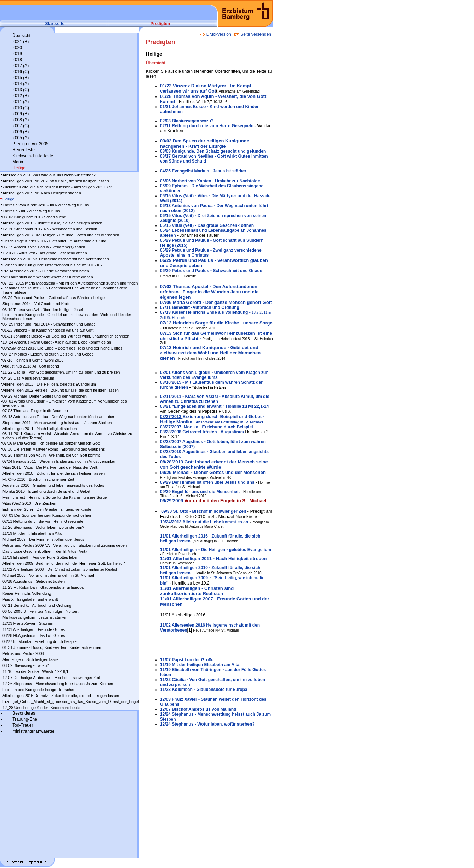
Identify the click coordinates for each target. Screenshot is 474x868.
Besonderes (24, 713)
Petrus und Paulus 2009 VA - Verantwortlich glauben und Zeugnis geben (65, 545)
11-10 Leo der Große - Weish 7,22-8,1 (35, 671)
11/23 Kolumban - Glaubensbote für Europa (204, 690)
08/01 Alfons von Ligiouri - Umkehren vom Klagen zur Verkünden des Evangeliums (214, 375)
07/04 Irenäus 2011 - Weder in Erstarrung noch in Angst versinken (59, 461)
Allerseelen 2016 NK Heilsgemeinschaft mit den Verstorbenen (56, 259)
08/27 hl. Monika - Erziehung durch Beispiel (40, 641)
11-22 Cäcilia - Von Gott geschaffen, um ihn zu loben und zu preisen (61, 372)
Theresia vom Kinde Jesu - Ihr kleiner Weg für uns (46, 205)
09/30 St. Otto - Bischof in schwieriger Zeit (203, 511)
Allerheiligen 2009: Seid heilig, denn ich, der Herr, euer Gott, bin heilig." (64, 563)
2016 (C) (21, 72)
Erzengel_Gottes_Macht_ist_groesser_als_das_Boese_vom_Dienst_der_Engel (71, 702)
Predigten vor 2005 (30, 144)
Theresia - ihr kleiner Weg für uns (31, 211)
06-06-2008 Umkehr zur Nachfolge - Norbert (40, 611)
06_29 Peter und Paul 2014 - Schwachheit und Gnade (49, 324)
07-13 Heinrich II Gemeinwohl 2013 (33, 360)
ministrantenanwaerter (33, 731)
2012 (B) (21, 96)
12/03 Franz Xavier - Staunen (28, 623)
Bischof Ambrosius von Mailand (204, 709)
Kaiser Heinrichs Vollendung (27, 593)
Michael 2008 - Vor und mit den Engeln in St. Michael (48, 575)
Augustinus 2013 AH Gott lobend (31, 366)
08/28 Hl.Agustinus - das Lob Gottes (34, 635)
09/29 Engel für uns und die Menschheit (200, 492)
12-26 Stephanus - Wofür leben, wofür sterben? (43, 527)
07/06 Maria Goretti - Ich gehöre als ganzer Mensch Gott (51, 443)
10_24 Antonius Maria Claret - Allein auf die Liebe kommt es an (57, 342)
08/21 (166, 406)
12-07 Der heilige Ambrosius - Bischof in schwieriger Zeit (51, 678)
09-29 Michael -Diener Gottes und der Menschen (45, 396)
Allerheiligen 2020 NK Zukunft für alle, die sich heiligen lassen (56, 181)
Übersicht (21, 36)
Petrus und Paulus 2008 (23, 653)
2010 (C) (21, 108)
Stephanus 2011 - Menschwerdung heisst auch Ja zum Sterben (57, 423)
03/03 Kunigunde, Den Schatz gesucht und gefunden (213, 151)
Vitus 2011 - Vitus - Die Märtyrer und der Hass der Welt (50, 467)
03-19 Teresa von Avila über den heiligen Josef (43, 310)
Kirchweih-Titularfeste (33, 156)
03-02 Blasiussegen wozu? (26, 665)
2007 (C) (21, 126)
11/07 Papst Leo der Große (187, 660)
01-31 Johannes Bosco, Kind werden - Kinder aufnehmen (52, 647)
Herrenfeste (24, 150)
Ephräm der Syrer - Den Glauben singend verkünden (48, 509)
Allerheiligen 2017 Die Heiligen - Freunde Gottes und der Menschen (61, 235)
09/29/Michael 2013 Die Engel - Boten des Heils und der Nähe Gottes (62, 348)
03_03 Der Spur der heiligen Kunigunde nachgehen (47, 515)
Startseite (55, 24)
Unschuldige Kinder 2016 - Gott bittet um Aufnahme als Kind (54, 241)
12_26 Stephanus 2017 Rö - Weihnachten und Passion (50, 229)
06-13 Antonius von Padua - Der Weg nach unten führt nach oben (59, 417)
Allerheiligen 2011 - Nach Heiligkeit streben (40, 429)
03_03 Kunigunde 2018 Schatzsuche (34, 217)
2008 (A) (21, 120)
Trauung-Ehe (25, 719)
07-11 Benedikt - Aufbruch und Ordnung (37, 605)
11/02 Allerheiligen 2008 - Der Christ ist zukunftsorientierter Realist (60, 569)
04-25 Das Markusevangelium (28, 378)
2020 (17, 48)
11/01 (216, 550)
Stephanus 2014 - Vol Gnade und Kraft (36, 304)
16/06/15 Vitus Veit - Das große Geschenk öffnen (45, 253)
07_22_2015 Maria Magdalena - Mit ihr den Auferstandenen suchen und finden (70, 283)
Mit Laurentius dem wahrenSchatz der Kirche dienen (48, 277)
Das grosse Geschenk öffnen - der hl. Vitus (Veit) (45, 551)
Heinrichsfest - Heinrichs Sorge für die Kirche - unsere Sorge (55, 497)
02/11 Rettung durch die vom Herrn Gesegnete (43, 521)
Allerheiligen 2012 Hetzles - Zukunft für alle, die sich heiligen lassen (61, 390)
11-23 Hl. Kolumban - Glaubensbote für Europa (43, 587)
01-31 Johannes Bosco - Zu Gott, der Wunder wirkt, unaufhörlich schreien (66, 336)
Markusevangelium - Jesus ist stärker (35, 617)
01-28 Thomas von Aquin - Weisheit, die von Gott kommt (51, 455)
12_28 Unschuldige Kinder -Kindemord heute (41, 708)
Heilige (19, 168)
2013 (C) (21, 90)
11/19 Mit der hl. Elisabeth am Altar (33, 533)
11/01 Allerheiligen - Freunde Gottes (34, 629)
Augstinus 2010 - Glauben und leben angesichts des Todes (53, 485)
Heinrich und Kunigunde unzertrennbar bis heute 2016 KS (52, 265)
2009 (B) (21, 114)
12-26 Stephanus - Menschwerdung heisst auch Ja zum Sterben (58, 684)
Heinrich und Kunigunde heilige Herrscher (39, 690)
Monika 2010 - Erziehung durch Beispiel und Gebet (46, 491)
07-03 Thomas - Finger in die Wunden (35, 411)
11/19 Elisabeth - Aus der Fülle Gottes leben (40, 557)
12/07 (166, 709)
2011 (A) (21, 102)
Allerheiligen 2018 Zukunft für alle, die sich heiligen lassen (52, 223)
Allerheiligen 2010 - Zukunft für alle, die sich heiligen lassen (54, 473)
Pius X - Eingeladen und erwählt (30, 599)
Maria (18, 162)
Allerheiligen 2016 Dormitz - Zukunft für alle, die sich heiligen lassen (61, 696)
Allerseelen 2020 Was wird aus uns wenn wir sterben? (49, 175)
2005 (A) (21, 138)
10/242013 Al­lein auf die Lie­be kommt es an (204, 522)
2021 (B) (21, 42)
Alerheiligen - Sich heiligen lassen (31, 659)
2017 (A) (21, 66)
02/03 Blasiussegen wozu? (187, 121)
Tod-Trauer (23, 725)
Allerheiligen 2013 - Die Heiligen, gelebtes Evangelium (49, 384)
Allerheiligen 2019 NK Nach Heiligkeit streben (42, 193)
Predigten (160, 24)
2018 (17, 60)
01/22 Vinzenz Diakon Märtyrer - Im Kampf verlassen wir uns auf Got (206, 88)
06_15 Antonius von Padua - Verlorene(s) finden (44, 247)
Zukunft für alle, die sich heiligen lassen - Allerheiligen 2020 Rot (57, 187)
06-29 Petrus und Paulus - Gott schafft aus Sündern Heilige (54, 298)
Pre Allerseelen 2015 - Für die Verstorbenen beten (46, 271)
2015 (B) (21, 78)
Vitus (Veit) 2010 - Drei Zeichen (30, 503)
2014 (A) (21, 84)
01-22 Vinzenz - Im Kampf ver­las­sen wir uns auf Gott (48, 330)
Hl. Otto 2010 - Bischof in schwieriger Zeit (38, 479)
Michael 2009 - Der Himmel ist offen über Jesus (43, 539)
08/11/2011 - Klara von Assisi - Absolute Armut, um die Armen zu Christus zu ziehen (215, 399)
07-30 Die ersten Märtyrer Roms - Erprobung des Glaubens (54, 449)
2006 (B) (21, 132)
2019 (17, 54)
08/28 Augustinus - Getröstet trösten (34, 581)
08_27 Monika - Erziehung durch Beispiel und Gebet (48, 354)
